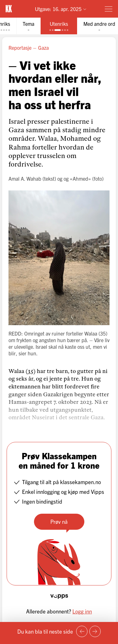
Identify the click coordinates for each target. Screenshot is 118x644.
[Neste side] (95, 631)
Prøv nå (59, 521)
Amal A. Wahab (25, 178)
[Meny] (109, 9)
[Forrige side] (82, 631)
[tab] (28, 26)
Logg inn (82, 611)
